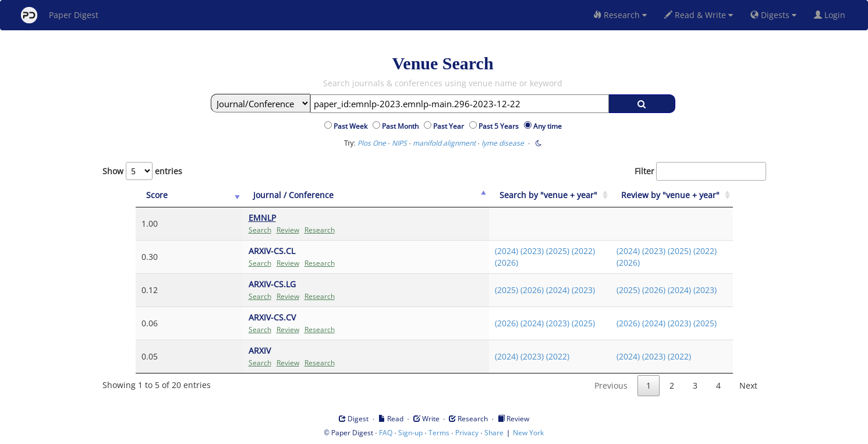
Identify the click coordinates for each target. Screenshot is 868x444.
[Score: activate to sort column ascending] (166, 195)
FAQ (386, 433)
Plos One (372, 143)
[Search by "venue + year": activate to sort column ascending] (532, 195)
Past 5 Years (500, 126)
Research (620, 15)
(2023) (508, 251)
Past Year (450, 126)
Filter (700, 171)
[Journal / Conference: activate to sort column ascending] (330, 195)
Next (748, 385)
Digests (773, 15)
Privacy (467, 433)
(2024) (483, 251)
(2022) (559, 251)
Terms (439, 433)
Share (494, 433)
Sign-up (410, 433)
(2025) (534, 251)
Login (832, 15)
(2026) (483, 262)
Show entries (142, 171)
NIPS (399, 143)
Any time (548, 126)
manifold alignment (444, 143)
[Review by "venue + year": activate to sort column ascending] (666, 195)
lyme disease (503, 143)
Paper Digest (60, 15)
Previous (611, 385)
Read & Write (699, 15)
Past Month (402, 126)
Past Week (352, 126)
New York (528, 433)
